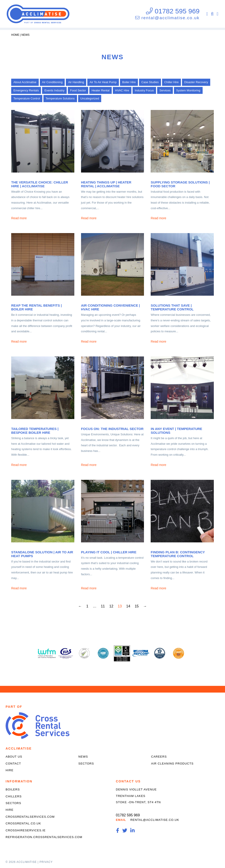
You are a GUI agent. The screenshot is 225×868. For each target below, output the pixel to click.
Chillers (14, 796)
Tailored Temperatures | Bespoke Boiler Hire (35, 431)
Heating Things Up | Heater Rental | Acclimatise (106, 184)
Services (165, 90)
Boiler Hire (129, 82)
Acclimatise (19, 748)
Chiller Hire (171, 82)
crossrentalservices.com (30, 817)
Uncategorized (90, 98)
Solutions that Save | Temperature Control (172, 307)
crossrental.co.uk (23, 823)
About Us (14, 757)
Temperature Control (27, 98)
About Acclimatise (25, 82)
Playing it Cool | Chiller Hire (109, 552)
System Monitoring (188, 90)
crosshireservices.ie (26, 830)
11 (103, 606)
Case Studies (150, 82)
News (26, 35)
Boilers (13, 789)
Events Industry (54, 90)
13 (120, 606)
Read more (19, 218)
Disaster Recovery (196, 82)
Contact (13, 764)
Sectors (86, 764)
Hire (10, 770)
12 (111, 606)
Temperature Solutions (60, 98)
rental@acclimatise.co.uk (170, 18)
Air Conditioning (52, 82)
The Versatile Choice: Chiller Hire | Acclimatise (40, 184)
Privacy (46, 862)
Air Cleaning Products (172, 764)
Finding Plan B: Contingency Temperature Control (178, 554)
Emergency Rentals (26, 90)
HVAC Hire (122, 90)
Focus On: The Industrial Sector (112, 429)
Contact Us (128, 781)
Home (15, 35)
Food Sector (78, 90)
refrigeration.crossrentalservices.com (44, 837)
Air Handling (76, 82)
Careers (159, 757)
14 (128, 606)
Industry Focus (144, 90)
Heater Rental (101, 90)
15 (137, 606)
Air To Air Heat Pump (103, 82)
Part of (14, 707)
